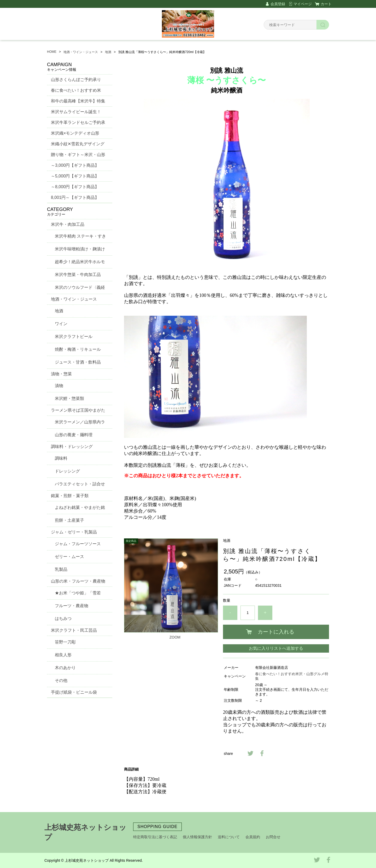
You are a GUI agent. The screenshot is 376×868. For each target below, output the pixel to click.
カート (326, 4)
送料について (229, 837)
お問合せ (273, 837)
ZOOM (175, 637)
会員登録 (278, 4)
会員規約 (253, 837)
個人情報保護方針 (197, 837)
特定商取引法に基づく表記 (155, 837)
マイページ (303, 4)
